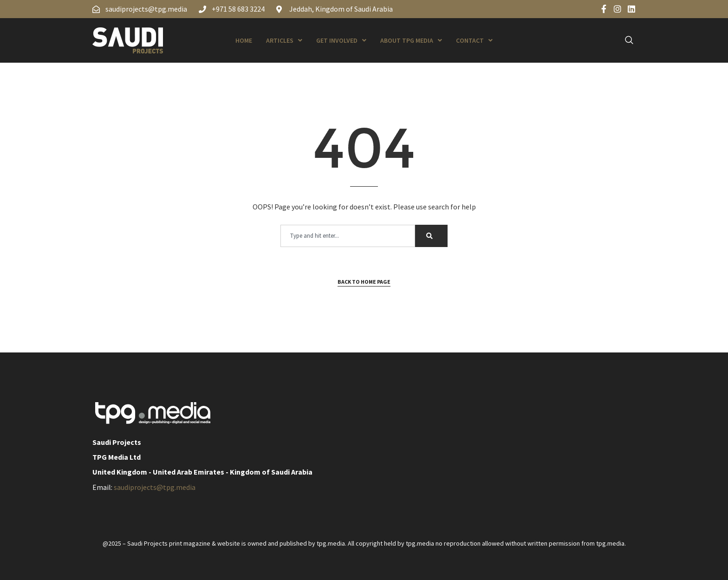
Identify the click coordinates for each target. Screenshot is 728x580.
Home (244, 40)
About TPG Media (411, 40)
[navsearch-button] (624, 40)
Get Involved (341, 40)
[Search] (431, 236)
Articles (284, 40)
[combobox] (348, 236)
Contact (474, 40)
